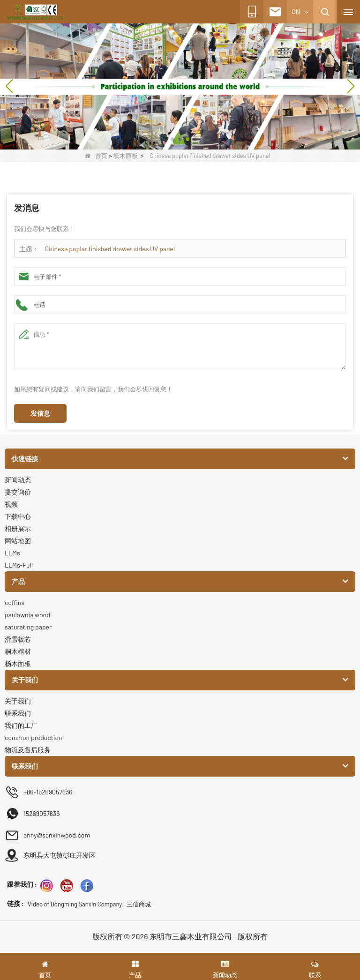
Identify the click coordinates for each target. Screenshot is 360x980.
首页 (96, 156)
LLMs (12, 553)
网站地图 (18, 541)
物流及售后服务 (28, 750)
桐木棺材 (18, 651)
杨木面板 (126, 156)
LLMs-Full (19, 565)
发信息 (40, 413)
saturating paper (28, 627)
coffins (15, 602)
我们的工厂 (21, 725)
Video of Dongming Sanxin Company (75, 904)
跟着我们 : (22, 884)
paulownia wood (27, 615)
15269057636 (41, 813)
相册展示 (18, 528)
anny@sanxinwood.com (57, 835)
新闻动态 (18, 480)
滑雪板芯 (18, 639)
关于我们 (18, 701)
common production (34, 737)
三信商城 (139, 904)
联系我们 (18, 713)
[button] (165, 139)
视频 (11, 504)
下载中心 (18, 516)
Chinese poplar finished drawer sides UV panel (110, 249)
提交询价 (18, 492)
